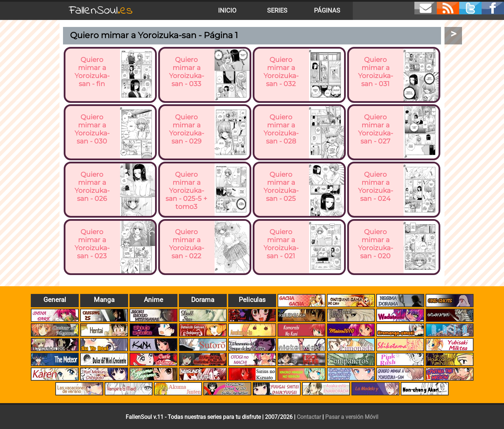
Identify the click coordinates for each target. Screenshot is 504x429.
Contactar (309, 417)
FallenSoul (101, 11)
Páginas (327, 10)
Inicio (227, 10)
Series (277, 10)
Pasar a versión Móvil (352, 417)
